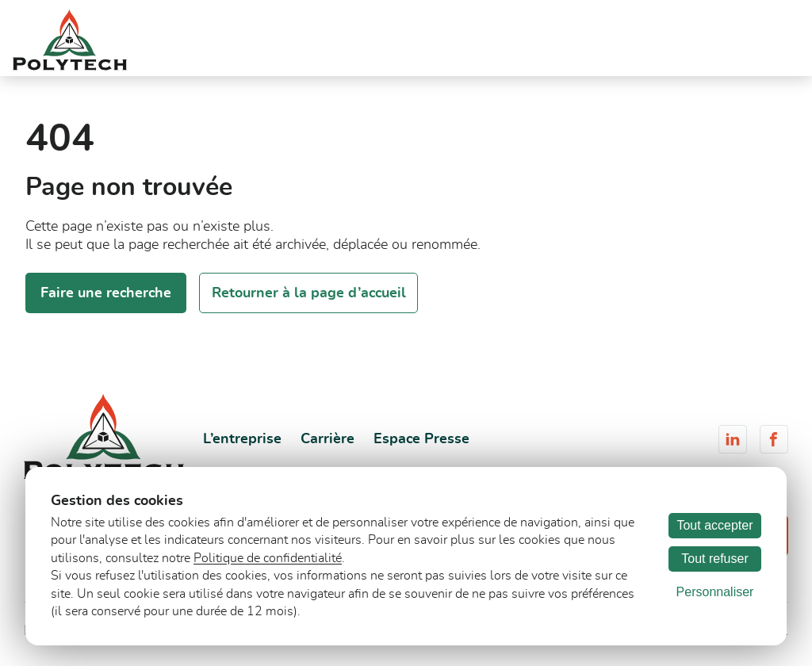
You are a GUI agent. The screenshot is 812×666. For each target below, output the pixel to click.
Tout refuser (714, 559)
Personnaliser (715, 592)
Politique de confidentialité (268, 558)
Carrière (327, 439)
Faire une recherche (106, 293)
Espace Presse (421, 439)
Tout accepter (714, 525)
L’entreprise (242, 439)
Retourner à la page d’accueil (309, 293)
